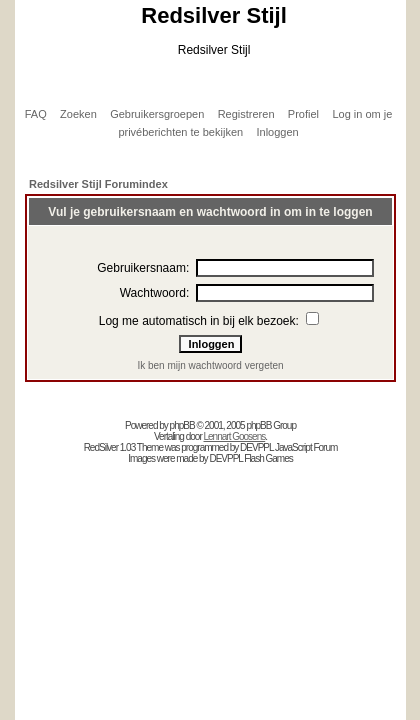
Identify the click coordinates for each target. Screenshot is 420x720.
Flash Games (268, 458)
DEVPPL (256, 447)
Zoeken (78, 114)
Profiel (303, 114)
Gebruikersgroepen (157, 114)
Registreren (246, 114)
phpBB (182, 425)
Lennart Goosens (235, 436)
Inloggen (277, 132)
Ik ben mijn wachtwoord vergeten (210, 365)
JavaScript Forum (306, 447)
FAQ (36, 114)
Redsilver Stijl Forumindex (98, 184)
